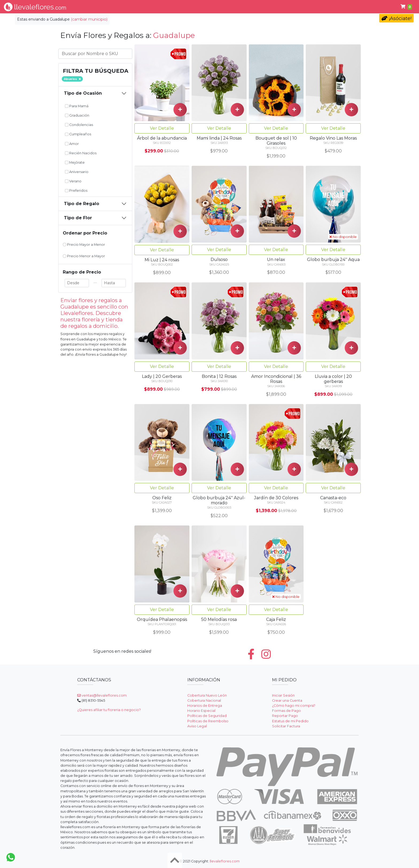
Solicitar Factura (286, 726)
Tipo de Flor (135, 7)
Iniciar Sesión (283, 695)
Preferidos (76, 191)
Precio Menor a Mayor (84, 256)
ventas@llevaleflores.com (102, 695)
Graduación (77, 115)
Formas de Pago (286, 711)
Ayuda (341, 7)
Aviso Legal (197, 726)
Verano (73, 181)
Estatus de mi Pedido (290, 721)
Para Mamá (77, 106)
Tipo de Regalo (82, 204)
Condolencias (238, 7)
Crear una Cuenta (287, 700)
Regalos (204, 7)
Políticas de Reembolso (208, 721)
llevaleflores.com (225, 861)
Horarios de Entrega (205, 706)
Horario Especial (201, 711)
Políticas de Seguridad (207, 716)
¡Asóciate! (396, 18)
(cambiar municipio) (89, 19)
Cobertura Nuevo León (207, 695)
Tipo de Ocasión (83, 93)
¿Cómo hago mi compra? (294, 706)
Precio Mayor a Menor (84, 245)
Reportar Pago (285, 716)
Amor (72, 144)
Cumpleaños (277, 7)
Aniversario (77, 172)
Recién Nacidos (81, 153)
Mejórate (75, 162)
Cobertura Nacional (204, 700)
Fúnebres (313, 7)
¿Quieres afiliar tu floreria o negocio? (109, 710)
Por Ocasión (172, 7)
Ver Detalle (162, 128)
